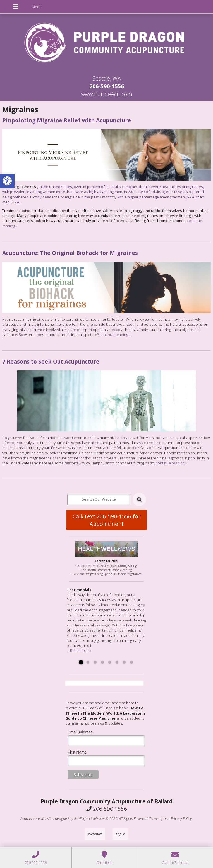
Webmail (95, 834)
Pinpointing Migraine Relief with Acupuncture (67, 120)
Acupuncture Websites (37, 818)
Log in (120, 834)
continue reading (115, 335)
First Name (77, 752)
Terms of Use (159, 818)
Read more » (81, 650)
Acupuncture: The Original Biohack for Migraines (70, 253)
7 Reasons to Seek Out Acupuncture (51, 361)
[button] (7, 181)
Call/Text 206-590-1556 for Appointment (106, 520)
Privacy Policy (181, 818)
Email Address (80, 732)
